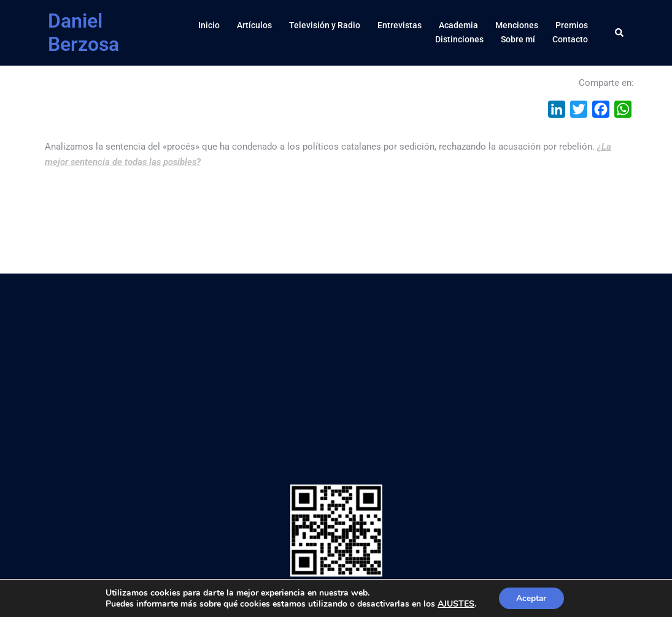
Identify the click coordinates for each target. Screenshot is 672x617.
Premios (572, 25)
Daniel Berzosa (83, 33)
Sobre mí (518, 39)
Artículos (254, 25)
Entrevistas (400, 25)
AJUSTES (455, 604)
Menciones (517, 25)
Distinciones (459, 39)
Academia (458, 25)
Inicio (209, 25)
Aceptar (531, 598)
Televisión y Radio (325, 25)
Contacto (570, 39)
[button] (620, 33)
